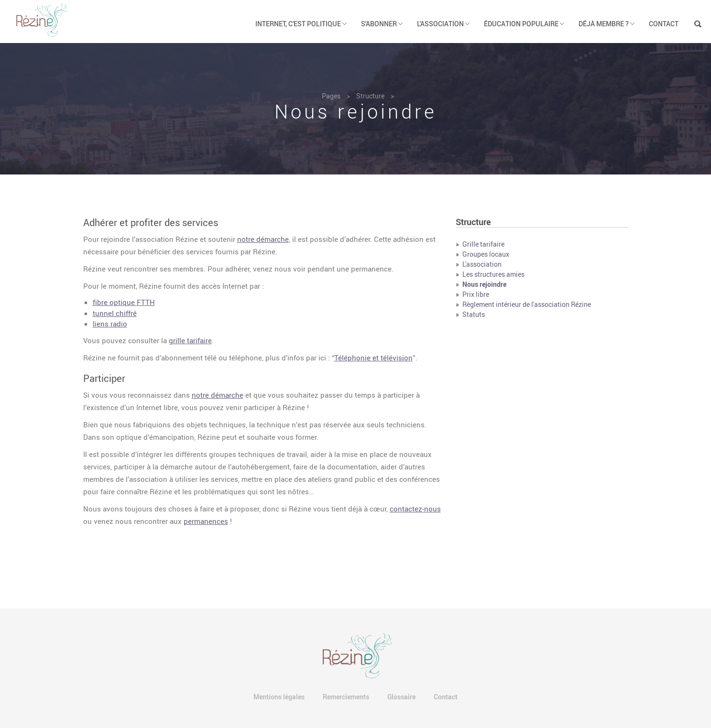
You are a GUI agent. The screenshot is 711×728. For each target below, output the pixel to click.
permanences (206, 521)
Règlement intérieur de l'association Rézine (527, 304)
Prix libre (476, 294)
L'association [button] (443, 24)
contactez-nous (415, 509)
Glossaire (401, 697)
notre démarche (263, 239)
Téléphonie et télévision (373, 358)
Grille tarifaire (483, 244)
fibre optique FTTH (124, 302)
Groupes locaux (486, 254)
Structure (370, 96)
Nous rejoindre (484, 284)
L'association (482, 264)
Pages (331, 96)
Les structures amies (493, 274)
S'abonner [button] (382, 24)
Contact (664, 24)
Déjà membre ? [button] (607, 24)
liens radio (110, 324)
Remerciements (346, 697)
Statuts (474, 314)
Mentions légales (279, 697)
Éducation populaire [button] (524, 24)
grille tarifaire (190, 340)
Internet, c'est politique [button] (301, 24)
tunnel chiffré (115, 313)
